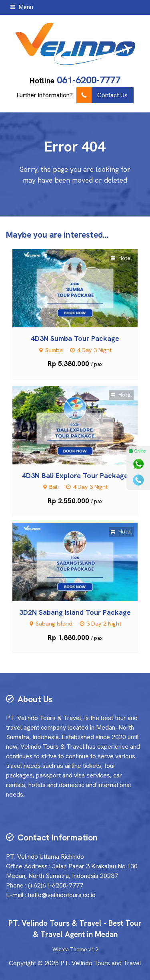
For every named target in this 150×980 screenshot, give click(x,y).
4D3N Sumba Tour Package (75, 338)
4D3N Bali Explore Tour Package (75, 475)
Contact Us (102, 95)
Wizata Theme (70, 949)
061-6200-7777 (89, 80)
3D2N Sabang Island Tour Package (75, 612)
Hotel (121, 258)
